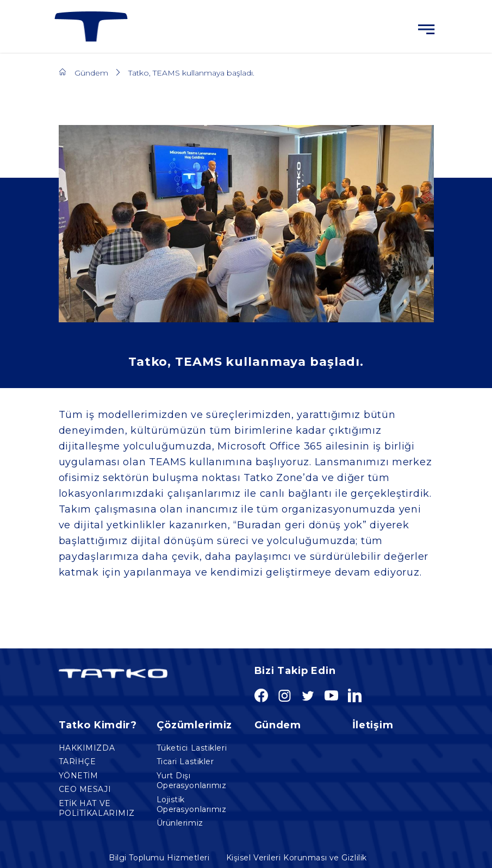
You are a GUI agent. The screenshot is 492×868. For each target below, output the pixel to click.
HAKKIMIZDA (87, 748)
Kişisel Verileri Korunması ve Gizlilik (297, 858)
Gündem (91, 73)
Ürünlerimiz (180, 823)
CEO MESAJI (85, 789)
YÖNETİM (79, 776)
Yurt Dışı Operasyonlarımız (192, 780)
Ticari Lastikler (185, 761)
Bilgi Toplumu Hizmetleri (159, 858)
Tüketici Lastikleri (192, 748)
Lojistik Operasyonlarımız (192, 804)
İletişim (373, 725)
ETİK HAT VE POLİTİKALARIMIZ (97, 808)
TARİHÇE (77, 761)
